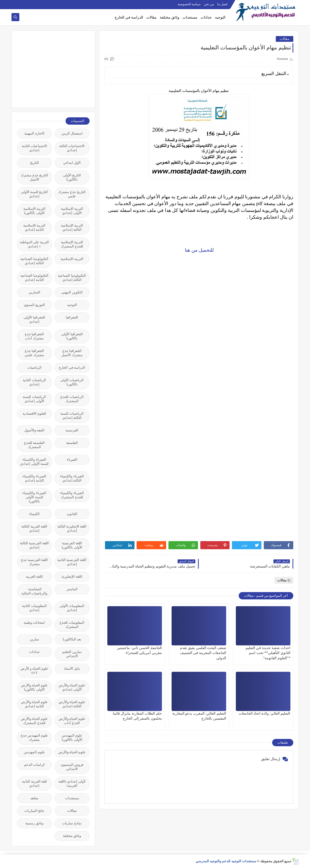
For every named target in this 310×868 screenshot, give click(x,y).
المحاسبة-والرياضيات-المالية (34, 591)
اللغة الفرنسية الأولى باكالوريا (72, 545)
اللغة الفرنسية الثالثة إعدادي (34, 545)
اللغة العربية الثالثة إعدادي (34, 528)
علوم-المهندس (34, 752)
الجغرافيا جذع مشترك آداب (34, 336)
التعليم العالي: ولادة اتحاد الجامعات (265, 713)
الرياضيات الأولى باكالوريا (72, 382)
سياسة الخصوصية (189, 4)
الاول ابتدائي (72, 163)
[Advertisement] (50, 69)
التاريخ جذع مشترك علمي (72, 194)
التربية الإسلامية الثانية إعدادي (34, 227)
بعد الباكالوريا (72, 639)
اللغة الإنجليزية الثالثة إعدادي (72, 528)
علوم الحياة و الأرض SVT (34, 671)
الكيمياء (34, 514)
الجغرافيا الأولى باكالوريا (72, 336)
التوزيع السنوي (34, 305)
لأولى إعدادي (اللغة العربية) (72, 783)
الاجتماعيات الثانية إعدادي (34, 148)
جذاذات (206, 17)
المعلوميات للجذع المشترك (72, 625)
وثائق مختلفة (170, 17)
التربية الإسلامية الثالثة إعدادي (72, 227)
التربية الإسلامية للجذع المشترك (72, 244)
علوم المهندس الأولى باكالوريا (72, 737)
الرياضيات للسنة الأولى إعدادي (34, 399)
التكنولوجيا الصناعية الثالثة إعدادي (34, 261)
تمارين (34, 639)
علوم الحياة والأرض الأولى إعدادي (72, 687)
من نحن (209, 4)
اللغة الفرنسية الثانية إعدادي (72, 562)
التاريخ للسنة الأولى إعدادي (34, 194)
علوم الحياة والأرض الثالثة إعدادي (72, 704)
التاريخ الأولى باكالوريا (72, 177)
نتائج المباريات (34, 811)
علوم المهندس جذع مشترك (34, 737)
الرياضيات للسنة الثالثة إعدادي (72, 416)
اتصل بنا (222, 4)
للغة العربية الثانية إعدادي (34, 783)
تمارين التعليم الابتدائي (72, 654)
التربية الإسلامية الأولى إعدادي (72, 211)
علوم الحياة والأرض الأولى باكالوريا (34, 687)
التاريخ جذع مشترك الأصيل (34, 177)
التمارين (34, 292)
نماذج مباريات (72, 823)
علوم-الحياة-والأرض (72, 752)
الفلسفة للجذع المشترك (34, 445)
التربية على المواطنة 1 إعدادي (34, 244)
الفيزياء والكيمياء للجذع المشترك (72, 495)
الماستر (72, 589)
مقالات (151, 17)
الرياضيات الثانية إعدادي (34, 382)
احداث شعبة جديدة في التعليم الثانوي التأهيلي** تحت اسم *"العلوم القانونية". (268, 653)
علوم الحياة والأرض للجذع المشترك (34, 721)
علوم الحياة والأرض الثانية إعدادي (34, 704)
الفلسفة (72, 443)
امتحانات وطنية (34, 623)
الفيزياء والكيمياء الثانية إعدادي (34, 478)
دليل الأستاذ (72, 669)
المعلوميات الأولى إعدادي (72, 608)
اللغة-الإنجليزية (72, 577)
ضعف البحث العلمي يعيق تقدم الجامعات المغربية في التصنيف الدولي (203, 653)
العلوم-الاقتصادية (34, 413)
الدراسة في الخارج (129, 17)
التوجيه (220, 17)
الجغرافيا (72, 317)
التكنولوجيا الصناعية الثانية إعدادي (34, 278)
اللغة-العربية (34, 577)
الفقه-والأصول (34, 430)
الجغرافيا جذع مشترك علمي (34, 353)
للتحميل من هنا (199, 250)
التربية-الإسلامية (72, 259)
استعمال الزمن (72, 133)
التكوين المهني (72, 292)
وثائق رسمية (34, 823)
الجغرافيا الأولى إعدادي (34, 319)
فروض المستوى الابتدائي (72, 767)
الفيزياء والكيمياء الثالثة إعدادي (72, 478)
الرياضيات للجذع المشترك (72, 399)
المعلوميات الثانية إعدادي (34, 608)
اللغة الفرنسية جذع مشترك (34, 562)
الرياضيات (34, 368)
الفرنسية (72, 430)
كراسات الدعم (34, 765)
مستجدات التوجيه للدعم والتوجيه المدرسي (226, 861)
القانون (72, 514)
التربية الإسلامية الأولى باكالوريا (34, 211)
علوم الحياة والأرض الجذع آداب (72, 721)
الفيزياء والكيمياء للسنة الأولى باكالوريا (34, 497)
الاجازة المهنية (34, 133)
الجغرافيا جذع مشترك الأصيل (72, 353)
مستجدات (190, 17)
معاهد (34, 798)
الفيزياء (72, 459)
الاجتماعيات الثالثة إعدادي (72, 148)
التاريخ (34, 163)
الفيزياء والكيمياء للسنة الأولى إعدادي (34, 462)
